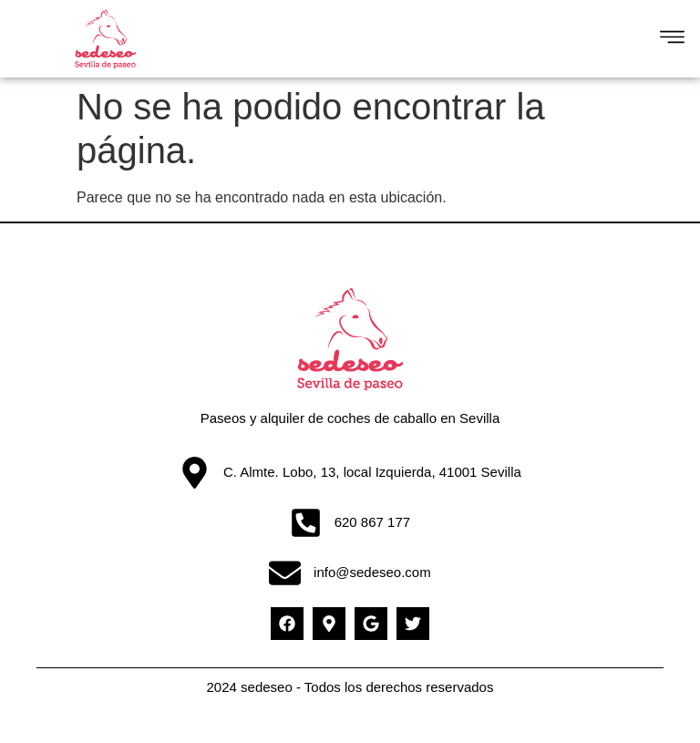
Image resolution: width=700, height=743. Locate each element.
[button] (672, 39)
